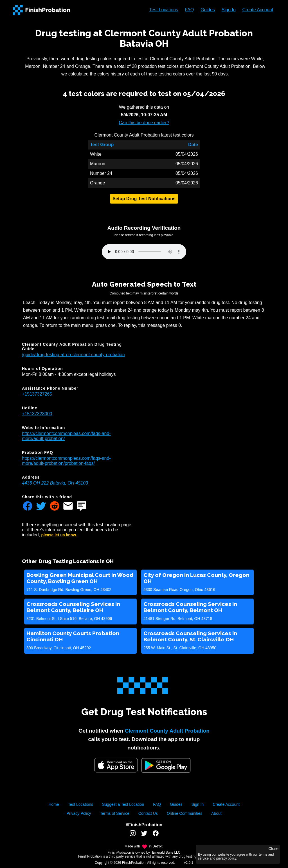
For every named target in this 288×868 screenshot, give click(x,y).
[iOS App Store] (116, 765)
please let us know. (59, 535)
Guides (208, 10)
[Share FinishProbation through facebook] (28, 506)
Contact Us (148, 813)
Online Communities (184, 813)
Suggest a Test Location (123, 804)
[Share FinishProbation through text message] (82, 506)
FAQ (189, 10)
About (216, 813)
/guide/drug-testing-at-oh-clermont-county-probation (73, 355)
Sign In (229, 10)
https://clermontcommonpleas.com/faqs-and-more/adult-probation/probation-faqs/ (66, 461)
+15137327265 (37, 394)
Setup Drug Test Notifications (144, 199)
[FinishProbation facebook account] (156, 835)
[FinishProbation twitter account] (144, 835)
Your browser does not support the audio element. (144, 252)
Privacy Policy (79, 813)
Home (54, 804)
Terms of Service (114, 813)
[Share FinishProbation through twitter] (41, 506)
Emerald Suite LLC (166, 853)
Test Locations (164, 10)
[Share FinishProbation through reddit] (55, 506)
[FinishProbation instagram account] (133, 835)
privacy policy (226, 858)
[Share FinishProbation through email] (68, 506)
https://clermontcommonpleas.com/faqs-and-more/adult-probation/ (66, 436)
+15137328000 (37, 414)
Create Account (258, 10)
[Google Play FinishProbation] (166, 766)
